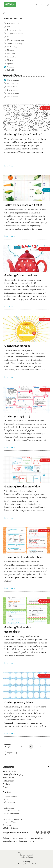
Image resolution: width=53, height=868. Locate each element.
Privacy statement (27, 855)
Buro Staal (32, 864)
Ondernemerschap (15, 44)
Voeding (11, 67)
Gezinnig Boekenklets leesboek (24, 557)
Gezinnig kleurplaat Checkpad (23, 135)
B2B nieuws (12, 27)
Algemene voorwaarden (27, 853)
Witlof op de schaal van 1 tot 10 (23, 205)
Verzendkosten (10, 771)
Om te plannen (13, 93)
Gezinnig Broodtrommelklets (22, 487)
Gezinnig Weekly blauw (19, 702)
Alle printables (13, 80)
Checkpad (33, 139)
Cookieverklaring (27, 857)
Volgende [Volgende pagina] (12, 753)
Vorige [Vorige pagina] (8, 746)
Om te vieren (13, 97)
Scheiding (11, 54)
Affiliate (7, 784)
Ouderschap (12, 47)
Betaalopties (9, 778)
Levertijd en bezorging (13, 774)
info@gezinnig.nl (10, 796)
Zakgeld (10, 70)
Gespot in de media (15, 33)
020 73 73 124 (8, 799)
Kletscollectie (13, 37)
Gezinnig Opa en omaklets (21, 275)
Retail (6, 787)
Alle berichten (13, 23)
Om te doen (12, 87)
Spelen (10, 64)
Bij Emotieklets (13, 83)
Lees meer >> (10, 166)
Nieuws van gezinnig (16, 40)
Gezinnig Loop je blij (17, 416)
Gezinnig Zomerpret (17, 346)
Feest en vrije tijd (14, 30)
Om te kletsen (13, 90)
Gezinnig (26, 862)
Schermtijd (12, 57)
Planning (11, 50)
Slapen (10, 60)
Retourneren (8, 781)
